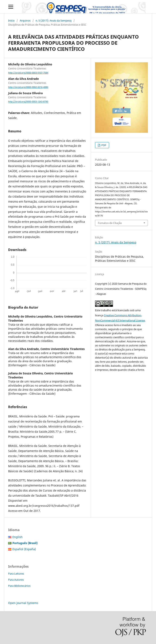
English (17, 537)
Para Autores (16, 580)
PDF (103, 145)
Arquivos (25, 21)
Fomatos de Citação (110, 223)
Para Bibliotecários (19, 586)
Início (11, 21)
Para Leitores (16, 574)
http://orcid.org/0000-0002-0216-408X (28, 87)
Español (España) (24, 549)
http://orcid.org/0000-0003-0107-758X (28, 73)
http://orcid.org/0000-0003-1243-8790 (28, 102)
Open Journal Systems (23, 603)
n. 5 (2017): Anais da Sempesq (54, 21)
